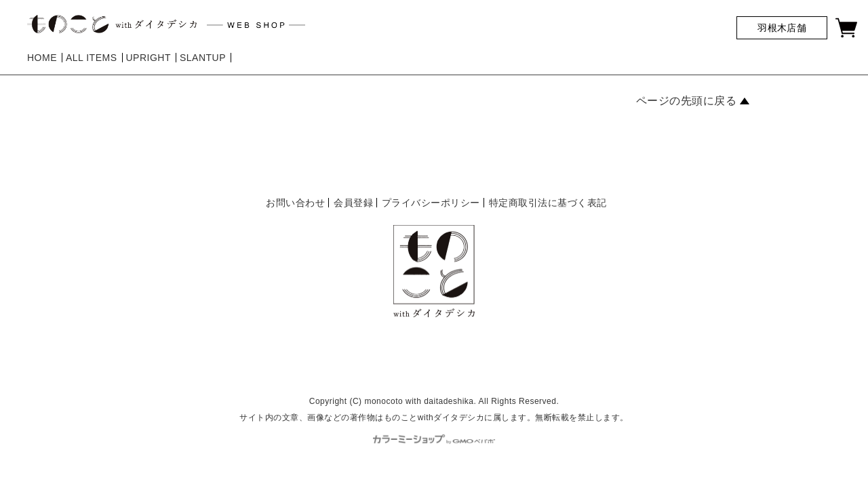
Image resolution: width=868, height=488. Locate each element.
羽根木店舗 (782, 28)
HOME (42, 58)
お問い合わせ (295, 203)
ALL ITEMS (92, 58)
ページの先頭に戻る (687, 101)
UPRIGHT (148, 58)
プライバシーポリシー (431, 203)
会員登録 (353, 203)
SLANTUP (203, 58)
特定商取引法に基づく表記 (548, 203)
